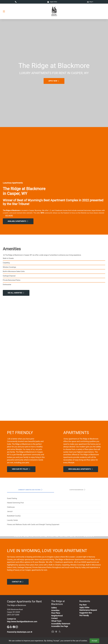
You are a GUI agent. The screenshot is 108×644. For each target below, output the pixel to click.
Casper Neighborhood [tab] (78, 490)
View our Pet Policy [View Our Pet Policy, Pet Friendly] (21, 469)
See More (9, 216)
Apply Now (54, 81)
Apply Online (52, 2)
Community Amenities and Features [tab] (30, 490)
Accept (94, 641)
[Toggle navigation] (4, 11)
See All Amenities (16, 293)
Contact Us (18, 619)
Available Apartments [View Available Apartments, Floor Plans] (18, 221)
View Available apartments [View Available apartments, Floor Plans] (81, 469)
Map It (90, 2)
